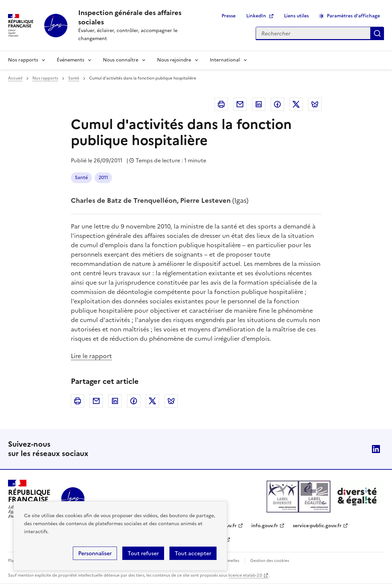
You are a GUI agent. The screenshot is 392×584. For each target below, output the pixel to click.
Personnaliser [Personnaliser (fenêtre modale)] (95, 553)
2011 (103, 178)
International (225, 60)
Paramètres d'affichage (353, 16)
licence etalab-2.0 (245, 575)
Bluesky (315, 104)
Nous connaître (121, 60)
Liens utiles (296, 16)
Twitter (296, 104)
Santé (74, 78)
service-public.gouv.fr (317, 526)
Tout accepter (193, 553)
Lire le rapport (91, 356)
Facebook (277, 104)
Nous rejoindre (174, 60)
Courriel (240, 104)
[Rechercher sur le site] (313, 33)
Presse (229, 16)
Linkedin (259, 104)
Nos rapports (23, 60)
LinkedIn (256, 16)
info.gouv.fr (265, 526)
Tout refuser (143, 553)
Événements (71, 60)
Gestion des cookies (270, 561)
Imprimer (221, 104)
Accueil (15, 78)
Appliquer (377, 33)
